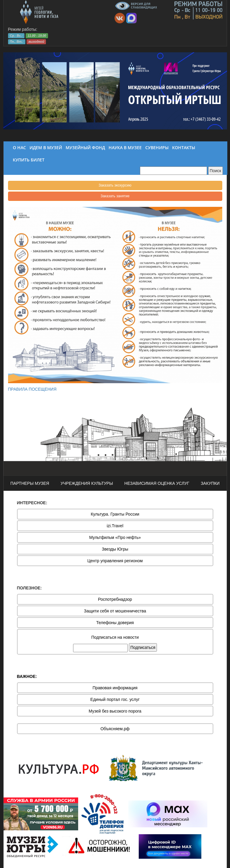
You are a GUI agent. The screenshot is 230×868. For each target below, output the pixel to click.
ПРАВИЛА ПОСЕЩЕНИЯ (32, 389)
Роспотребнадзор (115, 599)
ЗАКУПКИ (210, 483)
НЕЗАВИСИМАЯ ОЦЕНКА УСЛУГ (157, 483)
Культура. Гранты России (115, 514)
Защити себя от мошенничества (115, 611)
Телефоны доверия (115, 623)
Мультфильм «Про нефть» (115, 537)
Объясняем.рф (115, 729)
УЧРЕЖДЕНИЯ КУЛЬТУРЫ (87, 483)
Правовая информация (115, 688)
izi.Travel (115, 526)
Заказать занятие (115, 196)
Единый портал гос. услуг (115, 699)
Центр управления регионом (115, 561)
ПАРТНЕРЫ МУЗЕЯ (30, 483)
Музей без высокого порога (115, 711)
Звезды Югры (115, 549)
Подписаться (143, 647)
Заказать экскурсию (115, 185)
